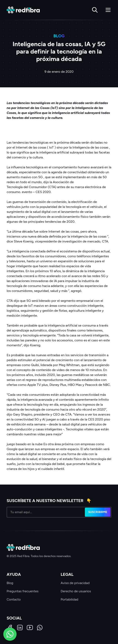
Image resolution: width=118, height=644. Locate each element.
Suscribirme (98, 512)
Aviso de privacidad (75, 583)
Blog (10, 583)
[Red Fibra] (23, 10)
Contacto (14, 599)
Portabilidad (69, 599)
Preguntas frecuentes (23, 591)
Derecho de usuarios (76, 591)
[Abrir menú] (108, 10)
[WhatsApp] (40, 628)
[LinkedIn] (20, 628)
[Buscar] (95, 10)
